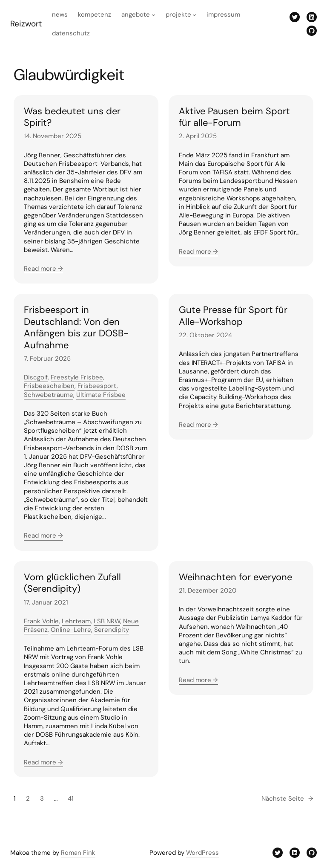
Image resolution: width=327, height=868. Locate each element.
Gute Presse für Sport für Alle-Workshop (233, 316)
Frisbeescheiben (49, 386)
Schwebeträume (49, 395)
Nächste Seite (287, 799)
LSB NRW (107, 621)
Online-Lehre (71, 630)
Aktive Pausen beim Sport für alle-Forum (234, 117)
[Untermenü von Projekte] (194, 15)
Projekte (178, 14)
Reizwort (26, 24)
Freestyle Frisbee (77, 377)
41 (71, 799)
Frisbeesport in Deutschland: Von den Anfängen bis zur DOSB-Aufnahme (76, 327)
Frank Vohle (41, 621)
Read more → (43, 269)
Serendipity (112, 630)
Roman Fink (78, 853)
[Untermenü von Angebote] (153, 15)
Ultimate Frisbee (101, 395)
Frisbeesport (97, 386)
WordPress (202, 853)
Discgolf (36, 377)
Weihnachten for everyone (235, 577)
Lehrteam (76, 621)
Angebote (136, 14)
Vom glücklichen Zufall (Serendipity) (72, 583)
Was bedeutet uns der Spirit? (72, 117)
